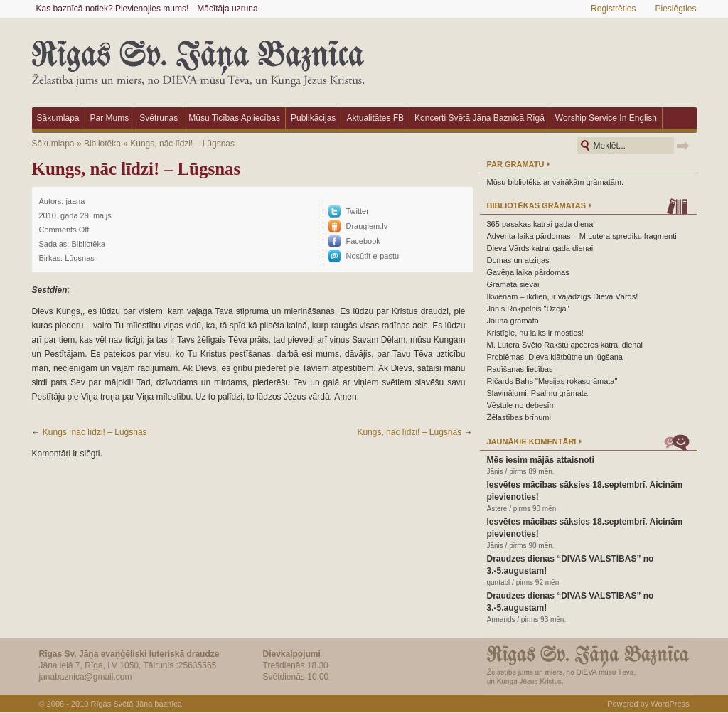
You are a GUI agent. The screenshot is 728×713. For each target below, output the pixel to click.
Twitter (358, 211)
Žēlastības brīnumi (519, 417)
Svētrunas (159, 118)
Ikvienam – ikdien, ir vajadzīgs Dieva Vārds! (563, 296)
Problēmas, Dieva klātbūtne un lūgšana (555, 357)
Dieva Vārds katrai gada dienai (540, 248)
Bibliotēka (102, 144)
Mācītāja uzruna (227, 9)
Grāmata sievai (513, 284)
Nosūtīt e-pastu (373, 256)
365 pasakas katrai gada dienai (541, 224)
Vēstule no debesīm (521, 405)
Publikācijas (313, 118)
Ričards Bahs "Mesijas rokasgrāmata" (552, 381)
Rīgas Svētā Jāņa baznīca (136, 704)
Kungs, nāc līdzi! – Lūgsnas (182, 144)
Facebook (363, 241)
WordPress (670, 704)
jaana (75, 201)
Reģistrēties (613, 9)
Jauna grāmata (513, 321)
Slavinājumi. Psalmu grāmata (537, 393)
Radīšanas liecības (520, 369)
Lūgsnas (80, 258)
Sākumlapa (58, 118)
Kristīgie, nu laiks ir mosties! (535, 333)
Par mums (110, 118)
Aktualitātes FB (375, 118)
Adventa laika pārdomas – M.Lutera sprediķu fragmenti (582, 236)
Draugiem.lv (367, 226)
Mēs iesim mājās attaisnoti (541, 460)
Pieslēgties (675, 9)
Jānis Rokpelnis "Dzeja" (528, 309)
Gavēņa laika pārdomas (528, 272)
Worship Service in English (606, 118)
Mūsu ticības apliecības (234, 118)
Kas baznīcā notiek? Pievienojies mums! (113, 9)
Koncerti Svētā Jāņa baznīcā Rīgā (480, 118)
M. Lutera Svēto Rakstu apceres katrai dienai (565, 345)
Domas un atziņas (518, 260)
